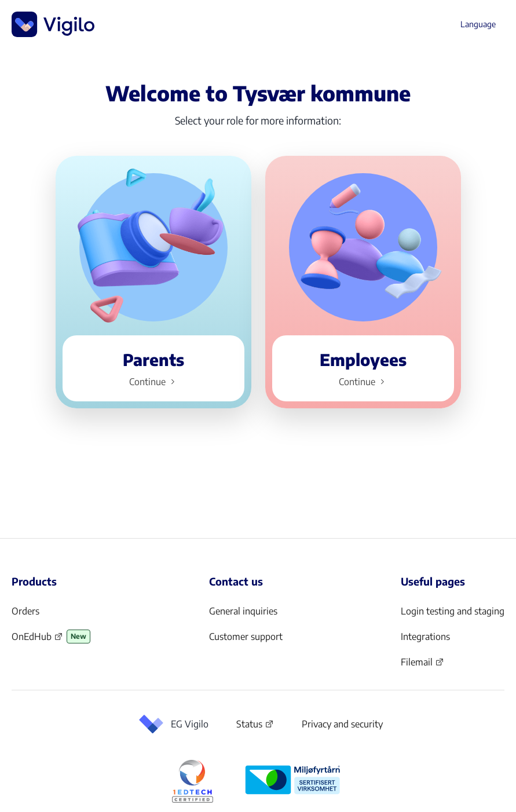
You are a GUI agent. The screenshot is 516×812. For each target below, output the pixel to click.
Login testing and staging (453, 611)
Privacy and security (342, 724)
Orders (25, 611)
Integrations (425, 637)
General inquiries (243, 611)
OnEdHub (37, 640)
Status (255, 726)
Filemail (422, 665)
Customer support (246, 637)
